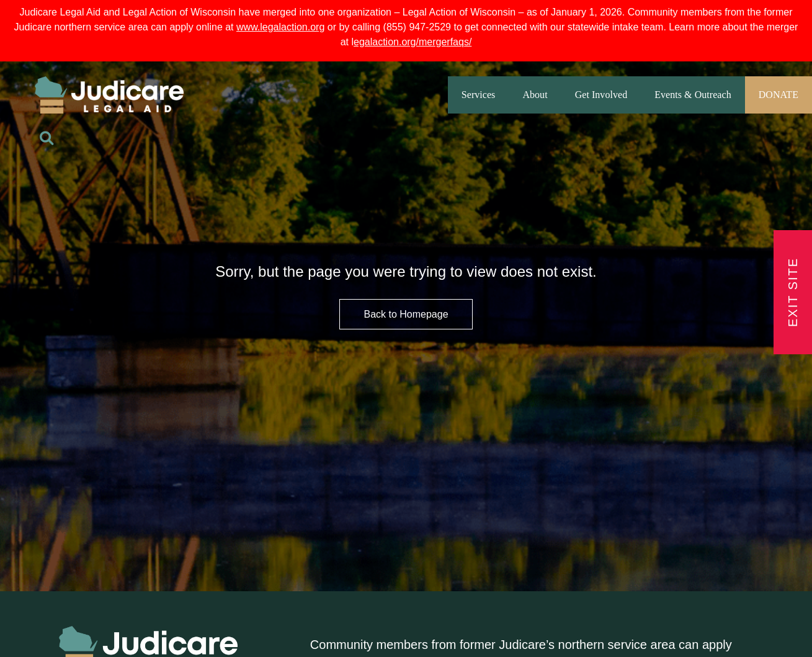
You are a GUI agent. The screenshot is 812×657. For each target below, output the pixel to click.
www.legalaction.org (280, 27)
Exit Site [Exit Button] (793, 292)
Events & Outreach (693, 95)
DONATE (779, 95)
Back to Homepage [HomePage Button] (406, 314)
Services (479, 95)
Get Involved (601, 95)
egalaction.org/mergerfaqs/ (413, 42)
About (535, 95)
